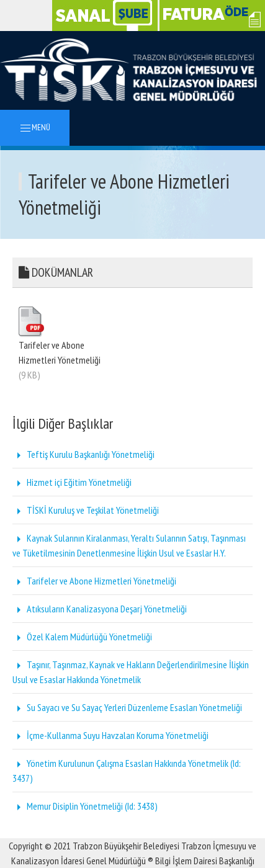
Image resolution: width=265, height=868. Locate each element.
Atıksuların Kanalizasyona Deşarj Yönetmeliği (100, 609)
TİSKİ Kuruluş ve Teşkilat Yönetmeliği (86, 510)
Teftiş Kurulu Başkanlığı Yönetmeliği (83, 454)
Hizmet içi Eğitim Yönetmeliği (72, 482)
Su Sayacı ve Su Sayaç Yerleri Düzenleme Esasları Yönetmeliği (127, 707)
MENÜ (35, 128)
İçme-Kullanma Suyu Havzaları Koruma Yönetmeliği (110, 735)
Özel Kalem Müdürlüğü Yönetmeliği (82, 637)
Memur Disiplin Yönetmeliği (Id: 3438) (85, 806)
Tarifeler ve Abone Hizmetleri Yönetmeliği (94, 581)
